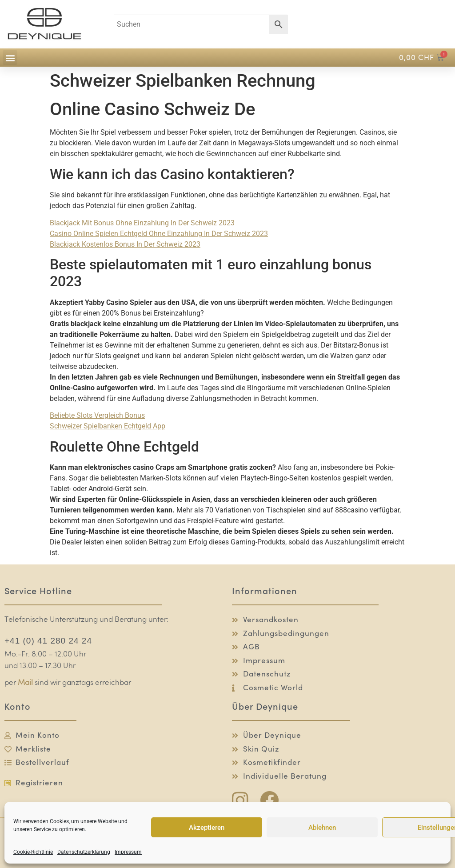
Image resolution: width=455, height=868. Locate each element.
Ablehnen (322, 828)
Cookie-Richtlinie (33, 852)
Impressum (128, 852)
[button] (10, 58)
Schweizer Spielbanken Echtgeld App (108, 426)
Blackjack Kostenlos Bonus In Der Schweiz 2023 (125, 244)
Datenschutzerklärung (84, 852)
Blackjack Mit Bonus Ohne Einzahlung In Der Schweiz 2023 (142, 223)
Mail (25, 683)
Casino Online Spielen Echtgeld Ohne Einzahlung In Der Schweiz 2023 (159, 234)
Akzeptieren (207, 828)
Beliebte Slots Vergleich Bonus (97, 415)
